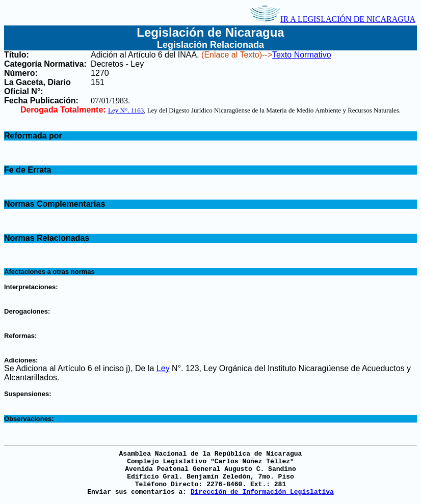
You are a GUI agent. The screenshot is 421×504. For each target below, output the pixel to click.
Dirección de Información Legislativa (262, 492)
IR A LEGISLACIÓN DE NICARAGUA (332, 19)
